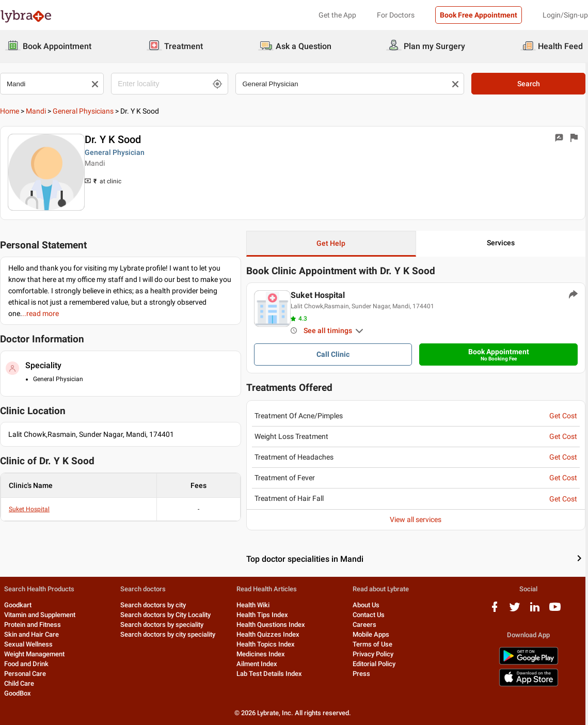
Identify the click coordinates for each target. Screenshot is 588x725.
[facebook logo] (497, 611)
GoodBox (18, 693)
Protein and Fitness (33, 625)
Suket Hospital (29, 509)
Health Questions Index (272, 625)
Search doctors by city (154, 605)
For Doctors (396, 15)
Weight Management (34, 654)
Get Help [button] (332, 243)
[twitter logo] (517, 611)
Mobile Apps (372, 634)
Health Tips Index (263, 615)
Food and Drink (26, 664)
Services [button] (503, 243)
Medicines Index (262, 654)
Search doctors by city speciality (168, 634)
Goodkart (18, 605)
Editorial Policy (376, 664)
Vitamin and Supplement (40, 615)
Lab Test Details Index (270, 674)
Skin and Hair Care (31, 634)
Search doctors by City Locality (166, 615)
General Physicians (83, 111)
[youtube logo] (557, 611)
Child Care (19, 683)
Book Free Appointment (479, 15)
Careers (366, 625)
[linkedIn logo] (537, 611)
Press (363, 674)
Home (10, 111)
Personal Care (25, 674)
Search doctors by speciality (162, 625)
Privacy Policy (375, 654)
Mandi (36, 111)
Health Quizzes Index (269, 634)
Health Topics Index (267, 644)
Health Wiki (254, 605)
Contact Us (370, 615)
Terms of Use (374, 644)
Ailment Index (258, 664)
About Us (368, 605)
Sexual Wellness (28, 644)
